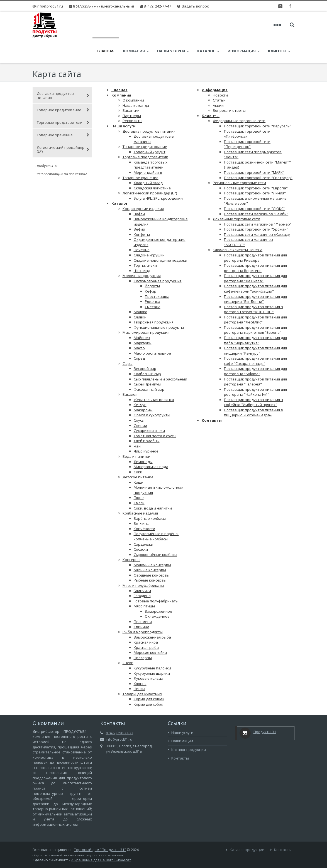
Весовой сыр (145, 345)
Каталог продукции (187, 726)
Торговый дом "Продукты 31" (100, 826)
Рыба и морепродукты (143, 608)
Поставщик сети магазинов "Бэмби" (256, 190)
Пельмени (143, 598)
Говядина (142, 572)
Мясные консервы (150, 546)
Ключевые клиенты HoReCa (238, 226)
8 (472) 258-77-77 (119, 709)
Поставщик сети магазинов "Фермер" (258, 200)
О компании (133, 76)
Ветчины (142, 499)
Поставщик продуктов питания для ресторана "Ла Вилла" (255, 254)
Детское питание (138, 453)
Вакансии (131, 86)
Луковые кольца (148, 654)
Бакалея (130, 370)
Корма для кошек (149, 675)
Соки (138, 448)
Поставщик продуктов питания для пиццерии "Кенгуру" (255, 327)
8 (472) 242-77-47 (157, 6)
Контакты (212, 396)
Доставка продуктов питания (63, 71)
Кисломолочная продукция (158, 257)
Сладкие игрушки (149, 231)
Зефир (139, 205)
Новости (220, 71)
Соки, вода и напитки (153, 484)
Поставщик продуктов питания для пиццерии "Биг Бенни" (255, 275)
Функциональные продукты (159, 303)
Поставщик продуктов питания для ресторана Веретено (255, 244)
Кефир (151, 267)
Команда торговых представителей (151, 141)
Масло (139, 324)
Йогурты (152, 262)
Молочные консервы (152, 541)
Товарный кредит (150, 128)
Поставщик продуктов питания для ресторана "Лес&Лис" (255, 296)
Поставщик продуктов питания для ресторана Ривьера (255, 234)
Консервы (131, 536)
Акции (218, 81)
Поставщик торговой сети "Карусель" (258, 102)
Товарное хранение (63, 111)
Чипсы (139, 665)
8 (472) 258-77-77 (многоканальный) (103, 6)
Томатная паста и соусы (155, 412)
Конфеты (142, 211)
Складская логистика (152, 164)
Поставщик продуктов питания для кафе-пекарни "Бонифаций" (255, 265)
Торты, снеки (145, 241)
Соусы (139, 396)
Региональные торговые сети (239, 159)
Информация (249, 25)
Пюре (139, 474)
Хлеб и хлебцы (147, 417)
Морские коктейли (150, 629)
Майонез (142, 314)
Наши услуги (179, 25)
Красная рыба (146, 624)
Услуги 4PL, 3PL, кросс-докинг (159, 174)
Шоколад (142, 247)
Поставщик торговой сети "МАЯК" (254, 149)
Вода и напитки (136, 432)
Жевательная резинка (154, 376)
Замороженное (158, 587)
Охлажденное (157, 592)
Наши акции (180, 717)
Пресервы (143, 634)
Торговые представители (63, 98)
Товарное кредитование (63, 86)
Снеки (128, 639)
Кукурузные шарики (152, 649)
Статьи (219, 76)
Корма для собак (148, 680)
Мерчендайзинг (148, 149)
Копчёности (144, 505)
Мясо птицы (144, 582)
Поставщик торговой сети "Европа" (256, 164)
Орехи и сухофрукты (152, 391)
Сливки (140, 293)
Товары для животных (142, 670)
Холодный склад (148, 159)
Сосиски (141, 525)
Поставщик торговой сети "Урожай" (256, 205)
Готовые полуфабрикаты (156, 577)
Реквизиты (132, 97)
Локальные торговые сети (236, 195)
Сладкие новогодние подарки (160, 236)
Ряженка (152, 278)
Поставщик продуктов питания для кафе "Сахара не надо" (255, 337)
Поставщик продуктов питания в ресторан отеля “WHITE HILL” (253, 285)
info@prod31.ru (50, 6)
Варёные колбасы (150, 494)
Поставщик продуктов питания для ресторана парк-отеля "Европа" (255, 306)
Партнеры (132, 92)
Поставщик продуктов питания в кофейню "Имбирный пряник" (253, 378)
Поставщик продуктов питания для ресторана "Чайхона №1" (255, 368)
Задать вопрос (195, 6)
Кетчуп (140, 381)
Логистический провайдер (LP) (63, 125)
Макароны (143, 386)
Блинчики (142, 567)
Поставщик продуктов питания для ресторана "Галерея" (255, 358)
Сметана (153, 283)
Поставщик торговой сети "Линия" (255, 169)
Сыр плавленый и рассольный (160, 355)
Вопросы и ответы (229, 86)
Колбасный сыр (147, 350)
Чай (137, 422)
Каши (139, 458)
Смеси (139, 479)
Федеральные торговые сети (239, 97)
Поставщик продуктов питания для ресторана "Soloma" (255, 347)
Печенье (142, 226)
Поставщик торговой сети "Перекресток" (247, 120)
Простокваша (157, 273)
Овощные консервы (152, 551)
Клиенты (211, 92)
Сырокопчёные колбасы (155, 531)
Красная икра (146, 618)
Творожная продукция (154, 298)
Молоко (141, 288)
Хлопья (140, 660)
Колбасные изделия (140, 489)
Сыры (128, 340)
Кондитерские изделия (143, 185)
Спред (139, 334)
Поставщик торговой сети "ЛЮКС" (255, 185)
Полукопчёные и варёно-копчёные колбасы (156, 512)
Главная (111, 25)
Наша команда (136, 81)
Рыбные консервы (150, 556)
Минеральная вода (151, 443)
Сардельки (143, 520)
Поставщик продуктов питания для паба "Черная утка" (255, 316)
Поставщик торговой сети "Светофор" (258, 154)
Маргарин (143, 319)
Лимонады (143, 438)
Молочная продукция (142, 252)
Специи (140, 402)
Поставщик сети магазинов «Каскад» (257, 211)
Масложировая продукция (146, 308)
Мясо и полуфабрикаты (143, 562)
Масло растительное (152, 329)
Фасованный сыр (149, 365)
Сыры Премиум (147, 360)
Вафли (139, 190)
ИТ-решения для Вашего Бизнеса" (101, 836)
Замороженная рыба (152, 613)
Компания (141, 25)
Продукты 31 (265, 708)
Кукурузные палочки (152, 644)
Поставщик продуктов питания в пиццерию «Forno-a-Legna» (253, 389)
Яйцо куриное (146, 427)
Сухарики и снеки (149, 407)
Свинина (141, 603)
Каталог (214, 25)
